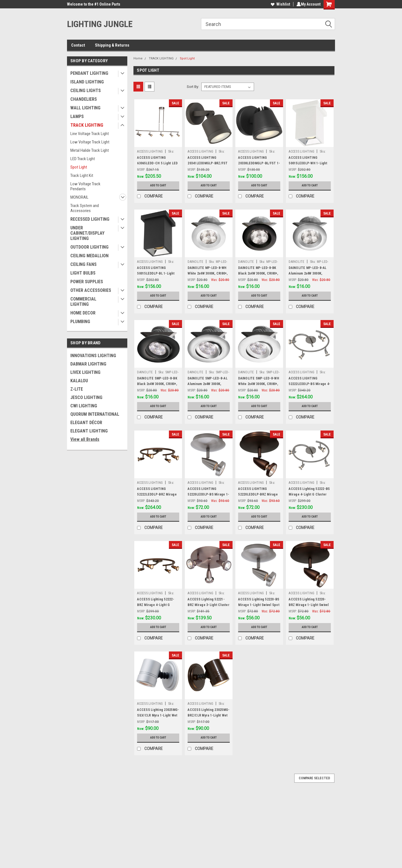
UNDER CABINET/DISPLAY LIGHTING (87, 233)
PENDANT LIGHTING (89, 73)
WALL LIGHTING (85, 108)
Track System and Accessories (85, 208)
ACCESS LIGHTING (150, 152)
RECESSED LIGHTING (90, 219)
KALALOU (79, 381)
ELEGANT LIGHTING (89, 431)
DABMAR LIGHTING (88, 364)
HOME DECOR (83, 313)
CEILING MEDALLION (89, 256)
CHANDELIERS (84, 99)
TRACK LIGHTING (87, 125)
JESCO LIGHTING (86, 397)
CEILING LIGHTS (86, 91)
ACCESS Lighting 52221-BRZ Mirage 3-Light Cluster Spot (209, 605)
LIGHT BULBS (83, 273)
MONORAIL (79, 197)
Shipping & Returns (112, 45)
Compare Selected (314, 778)
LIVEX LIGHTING (85, 372)
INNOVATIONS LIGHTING (93, 356)
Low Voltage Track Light (90, 142)
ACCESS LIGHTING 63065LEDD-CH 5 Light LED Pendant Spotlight (157, 163)
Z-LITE (77, 389)
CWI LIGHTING (84, 406)
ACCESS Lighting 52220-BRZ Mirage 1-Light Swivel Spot (309, 605)
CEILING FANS (83, 264)
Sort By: (193, 87)
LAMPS (77, 116)
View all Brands (85, 439)
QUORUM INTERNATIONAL (95, 414)
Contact (78, 45)
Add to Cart (158, 186)
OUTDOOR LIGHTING (89, 247)
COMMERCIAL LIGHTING (83, 302)
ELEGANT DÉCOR (86, 423)
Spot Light (79, 167)
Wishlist (279, 4)
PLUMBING (80, 322)
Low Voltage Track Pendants (85, 186)
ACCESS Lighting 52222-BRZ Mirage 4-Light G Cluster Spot (156, 605)
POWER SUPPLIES (87, 282)
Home (138, 58)
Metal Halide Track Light (90, 150)
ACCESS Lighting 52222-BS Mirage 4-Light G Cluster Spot (309, 494)
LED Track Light (83, 159)
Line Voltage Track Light (90, 134)
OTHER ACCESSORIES (91, 290)
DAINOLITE (195, 262)
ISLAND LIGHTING (87, 82)
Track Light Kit (82, 175)
